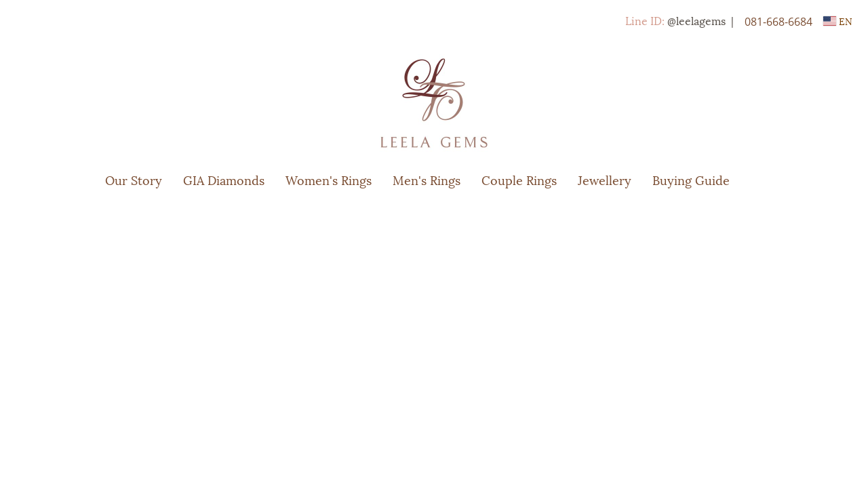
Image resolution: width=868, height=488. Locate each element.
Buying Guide (691, 179)
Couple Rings (519, 179)
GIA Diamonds (224, 179)
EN (838, 21)
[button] (760, 180)
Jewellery (605, 179)
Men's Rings (427, 179)
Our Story (134, 179)
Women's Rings (329, 179)
